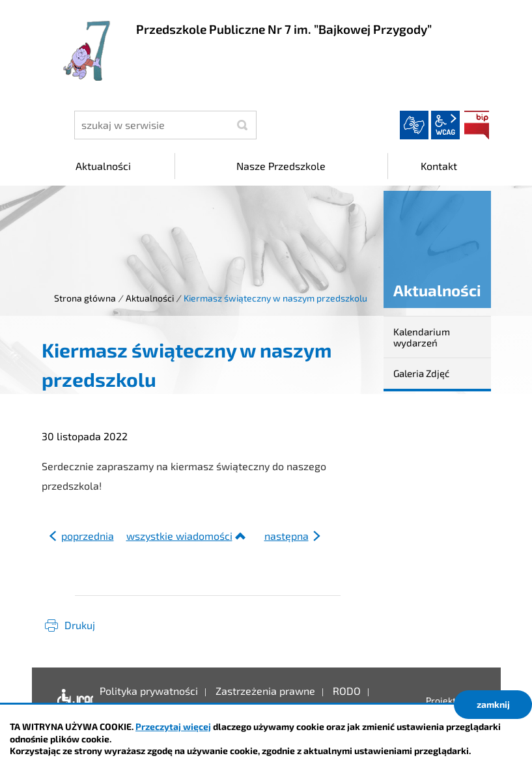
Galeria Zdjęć (421, 373)
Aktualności (150, 298)
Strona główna (85, 298)
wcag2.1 (445, 125)
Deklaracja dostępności (72, 701)
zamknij (493, 704)
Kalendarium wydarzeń (422, 337)
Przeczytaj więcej (173, 726)
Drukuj (80, 625)
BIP (477, 125)
